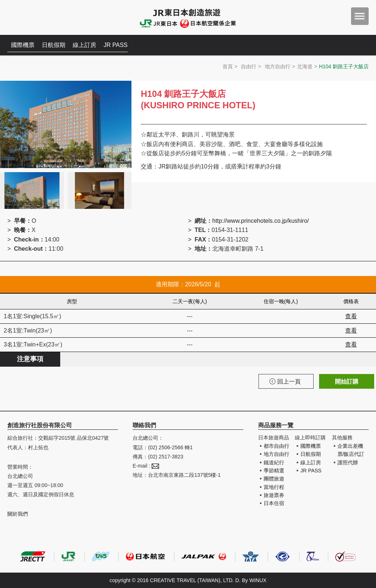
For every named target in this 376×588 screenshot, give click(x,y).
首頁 (228, 66)
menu (360, 16)
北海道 (305, 66)
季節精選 (274, 471)
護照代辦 (348, 462)
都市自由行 (276, 446)
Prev (10, 145)
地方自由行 (278, 66)
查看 (351, 316)
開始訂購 (347, 382)
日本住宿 (274, 503)
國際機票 (23, 45)
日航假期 (54, 45)
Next (122, 145)
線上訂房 (84, 45)
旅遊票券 (274, 495)
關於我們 (18, 514)
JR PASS (116, 45)
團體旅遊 (274, 479)
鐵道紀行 (274, 462)
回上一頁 (285, 382)
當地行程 (274, 487)
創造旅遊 (30, 17)
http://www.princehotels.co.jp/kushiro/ (261, 221)
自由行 (249, 66)
